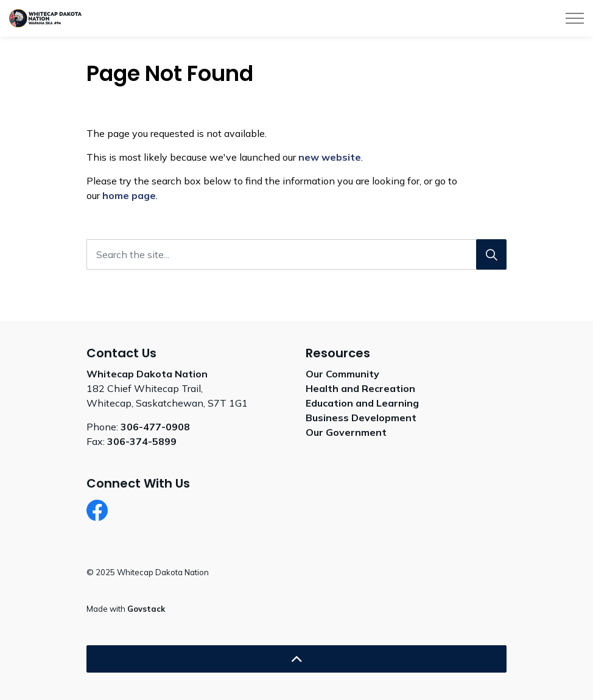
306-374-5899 (142, 441)
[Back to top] (296, 659)
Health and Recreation (360, 388)
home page (129, 195)
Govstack (146, 609)
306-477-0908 (155, 427)
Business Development (361, 418)
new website (330, 157)
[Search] (491, 254)
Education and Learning (362, 403)
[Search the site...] (296, 254)
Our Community (342, 374)
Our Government (346, 432)
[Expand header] (575, 18)
